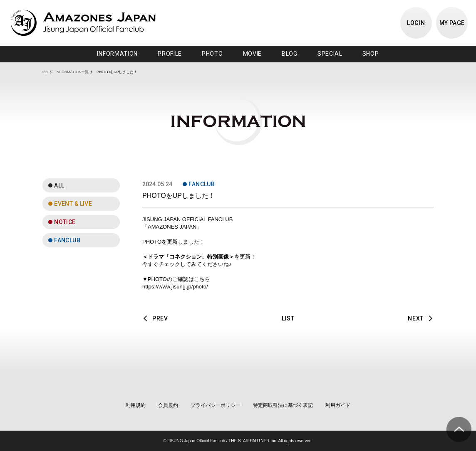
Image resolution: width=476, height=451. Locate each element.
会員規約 (168, 405)
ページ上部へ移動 (459, 429)
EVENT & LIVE (73, 204)
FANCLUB (67, 240)
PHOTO (212, 54)
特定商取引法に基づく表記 (283, 405)
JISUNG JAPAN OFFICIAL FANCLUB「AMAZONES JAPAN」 (83, 23)
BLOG (290, 54)
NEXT (416, 318)
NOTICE (65, 222)
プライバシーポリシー (216, 405)
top (45, 72)
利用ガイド (338, 405)
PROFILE (170, 54)
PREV (160, 318)
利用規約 (136, 405)
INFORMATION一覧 (72, 72)
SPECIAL (330, 54)
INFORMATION (117, 54)
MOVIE (253, 54)
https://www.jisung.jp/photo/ (175, 287)
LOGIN (416, 23)
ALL (59, 185)
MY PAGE (452, 23)
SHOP (371, 54)
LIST (288, 318)
